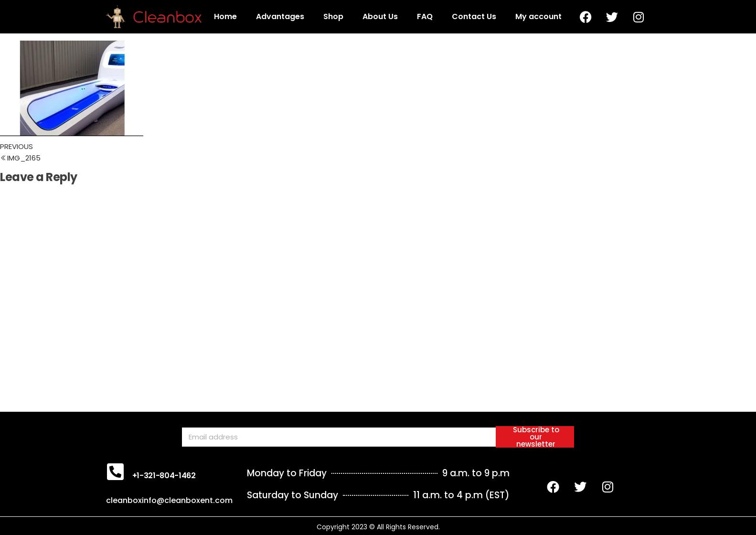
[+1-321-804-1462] (116, 471)
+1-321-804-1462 (164, 476)
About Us (380, 16)
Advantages (280, 16)
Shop (333, 16)
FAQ (425, 16)
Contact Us (474, 16)
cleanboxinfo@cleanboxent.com (169, 500)
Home (225, 16)
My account (538, 16)
